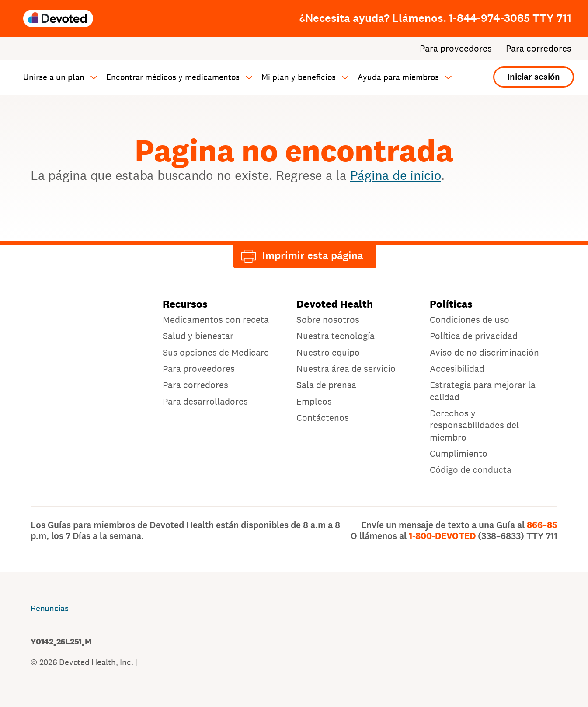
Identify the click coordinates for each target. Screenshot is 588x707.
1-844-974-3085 (510, 18)
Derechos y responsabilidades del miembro (474, 425)
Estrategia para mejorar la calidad (483, 391)
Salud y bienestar (198, 336)
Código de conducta (471, 470)
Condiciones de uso (470, 320)
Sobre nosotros (328, 320)
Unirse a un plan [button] (54, 77)
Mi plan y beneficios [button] (299, 77)
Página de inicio (396, 175)
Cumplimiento (459, 453)
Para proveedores (456, 49)
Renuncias (50, 608)
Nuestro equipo (328, 352)
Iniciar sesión (534, 77)
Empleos (314, 401)
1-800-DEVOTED (483, 536)
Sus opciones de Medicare (216, 352)
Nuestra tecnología (336, 336)
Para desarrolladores (205, 401)
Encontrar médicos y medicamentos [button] (173, 77)
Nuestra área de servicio (346, 369)
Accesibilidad (457, 369)
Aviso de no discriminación (484, 352)
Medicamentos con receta (216, 320)
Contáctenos (323, 418)
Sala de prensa (326, 385)
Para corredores (539, 49)
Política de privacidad (474, 336)
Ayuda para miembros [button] (398, 77)
